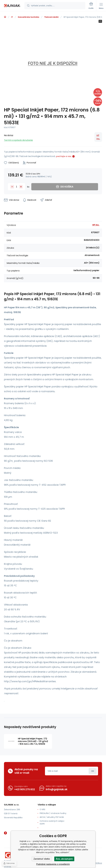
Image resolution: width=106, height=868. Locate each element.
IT (12, 17)
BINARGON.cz (96, 863)
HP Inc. (98, 137)
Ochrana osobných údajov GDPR (52, 822)
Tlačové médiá (51, 17)
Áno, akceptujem (64, 859)
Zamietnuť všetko (42, 859)
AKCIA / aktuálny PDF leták (52, 817)
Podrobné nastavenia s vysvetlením (53, 864)
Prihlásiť (93, 771)
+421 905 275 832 (25, 789)
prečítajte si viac (64, 156)
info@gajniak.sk (57, 789)
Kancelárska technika (29, 17)
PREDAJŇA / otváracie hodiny (53, 813)
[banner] (12, 6)
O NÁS (42, 809)
